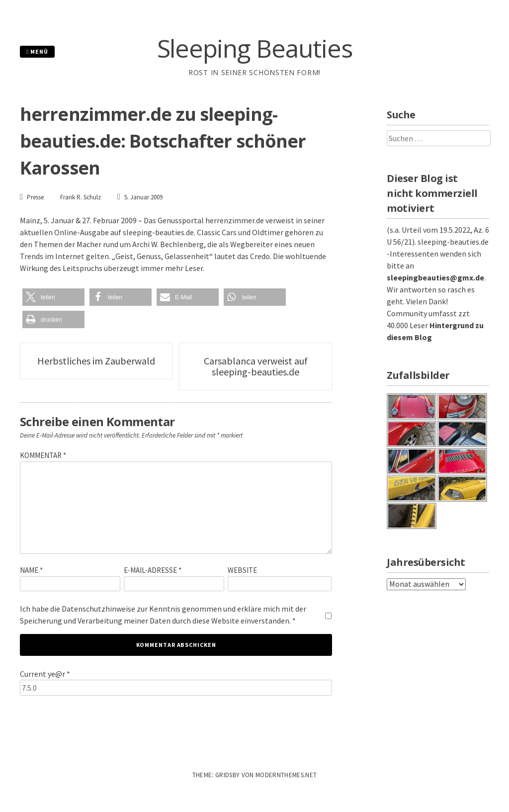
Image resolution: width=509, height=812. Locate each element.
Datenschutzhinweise (98, 609)
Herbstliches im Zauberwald (96, 361)
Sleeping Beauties (255, 48)
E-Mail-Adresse (153, 570)
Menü (37, 51)
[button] (53, 297)
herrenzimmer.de (235, 220)
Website (242, 570)
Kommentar (43, 455)
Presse (35, 197)
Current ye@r (45, 674)
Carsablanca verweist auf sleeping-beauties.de (256, 366)
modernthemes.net (286, 775)
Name (31, 570)
